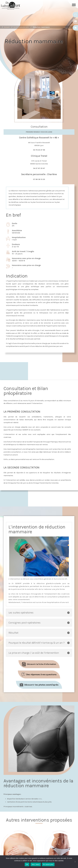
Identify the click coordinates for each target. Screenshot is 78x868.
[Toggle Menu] (74, 6)
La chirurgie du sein (21, 27)
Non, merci (36, 864)
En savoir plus (48, 864)
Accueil (7, 27)
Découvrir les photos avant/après (41, 685)
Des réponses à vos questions (41, 674)
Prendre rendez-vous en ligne (39, 132)
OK (27, 864)
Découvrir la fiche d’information (41, 664)
